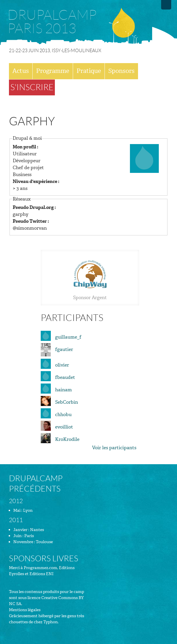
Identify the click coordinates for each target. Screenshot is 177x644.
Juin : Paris (24, 536)
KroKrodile (67, 439)
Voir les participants (114, 448)
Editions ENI (41, 574)
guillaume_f (68, 337)
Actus (21, 71)
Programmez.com (40, 568)
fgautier (64, 349)
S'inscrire (32, 87)
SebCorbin (67, 402)
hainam (64, 390)
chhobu (63, 414)
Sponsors (121, 71)
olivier (62, 365)
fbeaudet (65, 377)
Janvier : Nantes (29, 530)
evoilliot (64, 427)
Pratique (89, 71)
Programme (53, 71)
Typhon (51, 622)
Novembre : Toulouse (33, 542)
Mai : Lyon (23, 510)
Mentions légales (25, 610)
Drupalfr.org (166, 5)
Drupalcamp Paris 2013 (52, 22)
